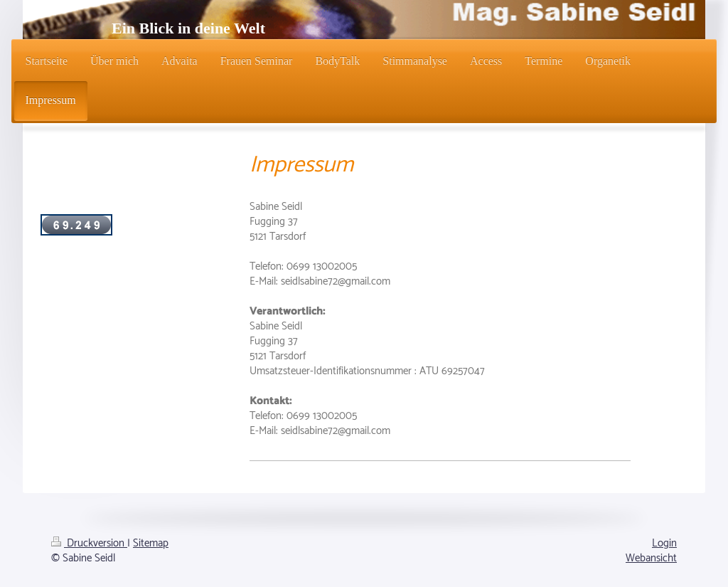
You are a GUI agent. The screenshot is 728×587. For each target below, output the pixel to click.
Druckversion (89, 543)
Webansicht (651, 558)
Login (664, 543)
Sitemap (151, 543)
